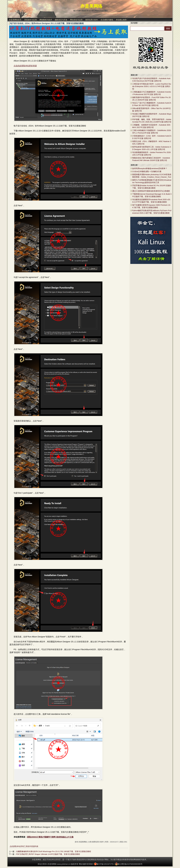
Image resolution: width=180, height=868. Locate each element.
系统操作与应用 (30, 20)
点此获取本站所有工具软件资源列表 (24, 846)
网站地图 (82, 864)
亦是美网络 (91, 6)
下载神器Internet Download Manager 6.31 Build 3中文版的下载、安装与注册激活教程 (152, 195)
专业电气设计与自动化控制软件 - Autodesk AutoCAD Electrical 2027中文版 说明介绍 (151, 80)
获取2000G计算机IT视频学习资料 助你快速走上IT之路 (50, 837)
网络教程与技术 (46, 20)
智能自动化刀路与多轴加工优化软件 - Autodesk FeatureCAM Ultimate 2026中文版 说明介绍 (151, 159)
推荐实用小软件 (92, 20)
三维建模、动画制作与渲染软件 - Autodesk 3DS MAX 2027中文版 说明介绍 (151, 126)
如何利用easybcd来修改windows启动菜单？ (150, 168)
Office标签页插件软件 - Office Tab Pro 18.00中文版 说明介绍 (152, 110)
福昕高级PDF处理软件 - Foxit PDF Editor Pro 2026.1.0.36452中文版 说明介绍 (151, 99)
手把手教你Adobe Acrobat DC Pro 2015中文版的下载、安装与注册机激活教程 (152, 187)
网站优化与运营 (76, 20)
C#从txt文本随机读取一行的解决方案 (147, 171)
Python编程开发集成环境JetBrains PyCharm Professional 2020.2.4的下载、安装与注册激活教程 (152, 212)
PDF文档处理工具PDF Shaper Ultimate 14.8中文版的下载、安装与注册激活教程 (48, 854)
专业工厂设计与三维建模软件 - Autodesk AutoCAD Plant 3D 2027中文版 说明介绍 (152, 104)
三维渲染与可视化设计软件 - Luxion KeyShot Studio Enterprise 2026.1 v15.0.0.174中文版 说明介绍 (152, 86)
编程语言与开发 (61, 20)
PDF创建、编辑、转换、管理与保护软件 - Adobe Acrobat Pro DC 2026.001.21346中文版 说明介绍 (152, 121)
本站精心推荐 (121, 20)
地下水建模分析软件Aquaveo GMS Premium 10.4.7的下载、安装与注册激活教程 (151, 206)
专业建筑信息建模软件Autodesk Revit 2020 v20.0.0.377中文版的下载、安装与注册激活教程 (151, 201)
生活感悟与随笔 (107, 20)
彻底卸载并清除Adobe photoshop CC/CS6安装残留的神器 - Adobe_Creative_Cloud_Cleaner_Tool (152, 176)
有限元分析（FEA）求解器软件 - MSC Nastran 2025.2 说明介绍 (152, 143)
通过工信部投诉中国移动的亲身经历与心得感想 (151, 191)
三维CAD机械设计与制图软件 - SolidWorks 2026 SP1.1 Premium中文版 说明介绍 (152, 132)
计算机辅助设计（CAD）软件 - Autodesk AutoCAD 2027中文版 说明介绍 (152, 137)
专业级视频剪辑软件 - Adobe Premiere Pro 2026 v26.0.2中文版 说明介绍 (151, 154)
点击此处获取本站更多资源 (25, 66)
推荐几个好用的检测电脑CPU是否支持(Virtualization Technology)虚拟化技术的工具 (152, 181)
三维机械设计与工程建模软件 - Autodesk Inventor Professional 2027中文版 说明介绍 (152, 93)
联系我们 (90, 864)
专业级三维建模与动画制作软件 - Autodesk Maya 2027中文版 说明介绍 (152, 115)
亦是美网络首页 (15, 20)
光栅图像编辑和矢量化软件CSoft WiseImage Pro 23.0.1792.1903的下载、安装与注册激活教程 (54, 851)
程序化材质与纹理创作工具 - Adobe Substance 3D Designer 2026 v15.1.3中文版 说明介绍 (152, 148)
